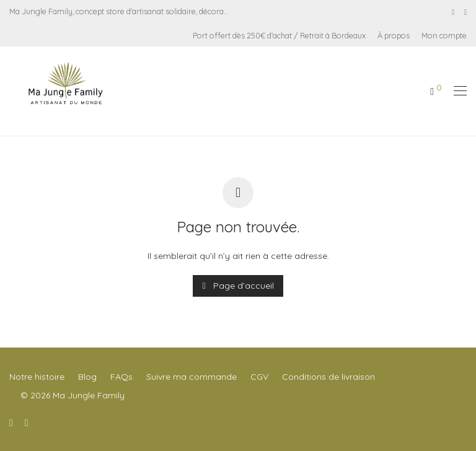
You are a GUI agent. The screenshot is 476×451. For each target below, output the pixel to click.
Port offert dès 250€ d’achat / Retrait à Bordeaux (279, 36)
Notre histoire (37, 377)
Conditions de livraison (328, 377)
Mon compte (444, 36)
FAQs (121, 377)
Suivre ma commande (192, 377)
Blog (87, 377)
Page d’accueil (238, 286)
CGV (259, 377)
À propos (394, 36)
